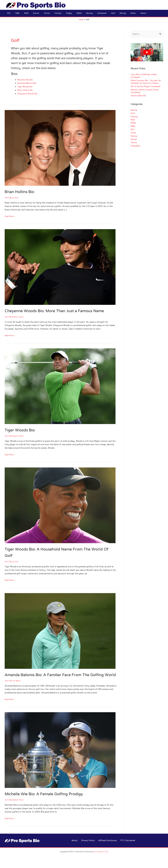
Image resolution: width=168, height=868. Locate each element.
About (74, 847)
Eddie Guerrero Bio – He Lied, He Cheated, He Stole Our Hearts (146, 82)
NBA (133, 126)
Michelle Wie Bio (25, 80)
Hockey (134, 117)
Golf (6, 198)
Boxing (134, 110)
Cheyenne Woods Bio (27, 93)
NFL (133, 129)
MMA (133, 123)
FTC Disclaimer (128, 847)
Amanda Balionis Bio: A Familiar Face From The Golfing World (60, 678)
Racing (134, 136)
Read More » (10, 216)
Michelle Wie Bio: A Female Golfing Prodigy (48, 801)
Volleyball (135, 146)
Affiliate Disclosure (107, 847)
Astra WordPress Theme (101, 858)
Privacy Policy (87, 847)
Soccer (134, 139)
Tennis (134, 143)
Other (133, 133)
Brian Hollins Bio (25, 90)
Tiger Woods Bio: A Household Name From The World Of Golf (59, 553)
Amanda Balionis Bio (27, 83)
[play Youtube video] (147, 52)
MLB (133, 120)
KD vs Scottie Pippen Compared (146, 86)
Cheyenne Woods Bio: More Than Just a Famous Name (60, 311)
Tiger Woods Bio (25, 87)
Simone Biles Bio (139, 96)
